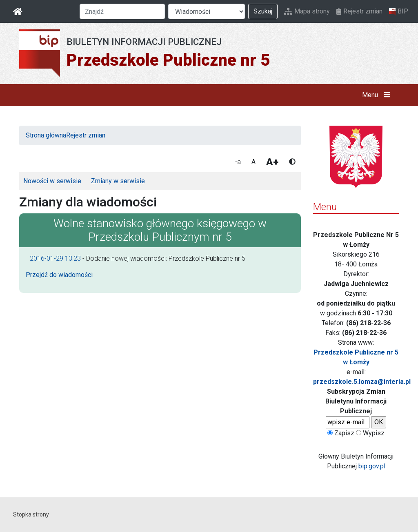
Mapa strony (307, 11)
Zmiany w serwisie (118, 181)
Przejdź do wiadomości (59, 275)
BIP (399, 11)
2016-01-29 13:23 (55, 258)
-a (238, 162)
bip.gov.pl (372, 466)
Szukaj (263, 11)
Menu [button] (378, 95)
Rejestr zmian (359, 11)
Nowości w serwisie (52, 181)
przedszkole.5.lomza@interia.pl (362, 382)
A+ (272, 162)
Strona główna (46, 135)
